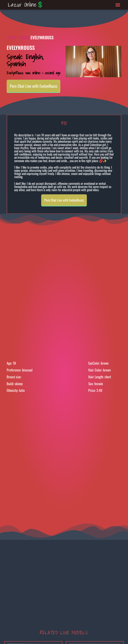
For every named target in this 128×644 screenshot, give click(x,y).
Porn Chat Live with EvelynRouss (33, 86)
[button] (118, 5)
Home (11, 37)
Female (23, 37)
